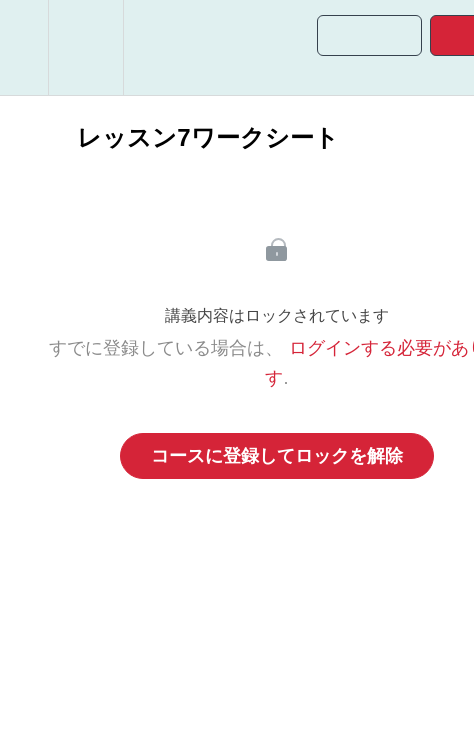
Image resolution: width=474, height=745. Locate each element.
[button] (24, 47)
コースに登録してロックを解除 (277, 456)
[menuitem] (85, 47)
